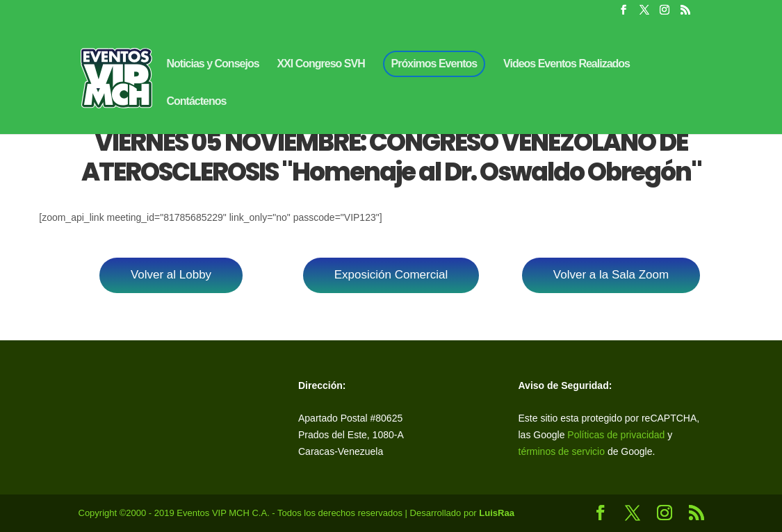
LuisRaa (497, 513)
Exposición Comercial (391, 275)
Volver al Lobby (171, 275)
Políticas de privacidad (616, 435)
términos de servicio (563, 451)
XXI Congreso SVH (320, 64)
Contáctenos (197, 102)
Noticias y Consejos (213, 64)
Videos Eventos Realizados (567, 64)
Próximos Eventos (434, 64)
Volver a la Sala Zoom (611, 275)
